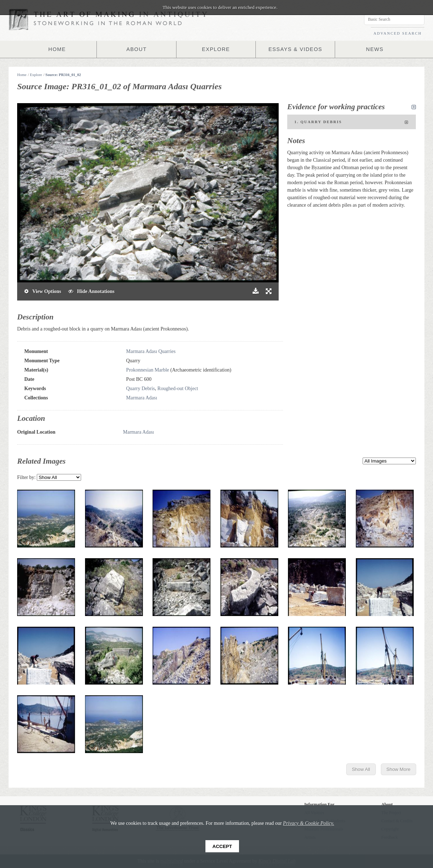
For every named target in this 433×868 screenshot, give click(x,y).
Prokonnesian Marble (148, 370)
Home (22, 75)
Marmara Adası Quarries (151, 351)
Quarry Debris (140, 388)
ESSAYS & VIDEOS (295, 49)
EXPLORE (216, 49)
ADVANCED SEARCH (397, 33)
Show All (361, 769)
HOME (57, 49)
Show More (399, 769)
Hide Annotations (91, 291)
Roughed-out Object (178, 388)
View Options (43, 291)
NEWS (375, 49)
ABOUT (136, 49)
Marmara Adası (142, 398)
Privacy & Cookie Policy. (308, 823)
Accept (222, 846)
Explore (36, 75)
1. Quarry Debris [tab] (352, 122)
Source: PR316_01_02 (63, 75)
